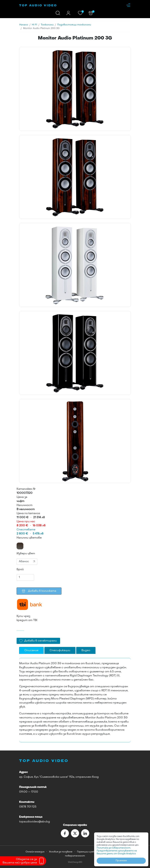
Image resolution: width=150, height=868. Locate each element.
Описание (31, 650)
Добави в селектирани (40, 641)
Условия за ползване (61, 852)
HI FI (34, 25)
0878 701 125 (28, 807)
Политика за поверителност (114, 848)
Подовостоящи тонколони (74, 25)
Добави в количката (39, 591)
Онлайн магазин (35, 852)
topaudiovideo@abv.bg (35, 822)
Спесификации (60, 650)
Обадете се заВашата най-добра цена (20, 861)
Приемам (121, 861)
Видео (86, 650)
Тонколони (47, 25)
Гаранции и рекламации (91, 852)
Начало (24, 25)
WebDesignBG (75, 862)
